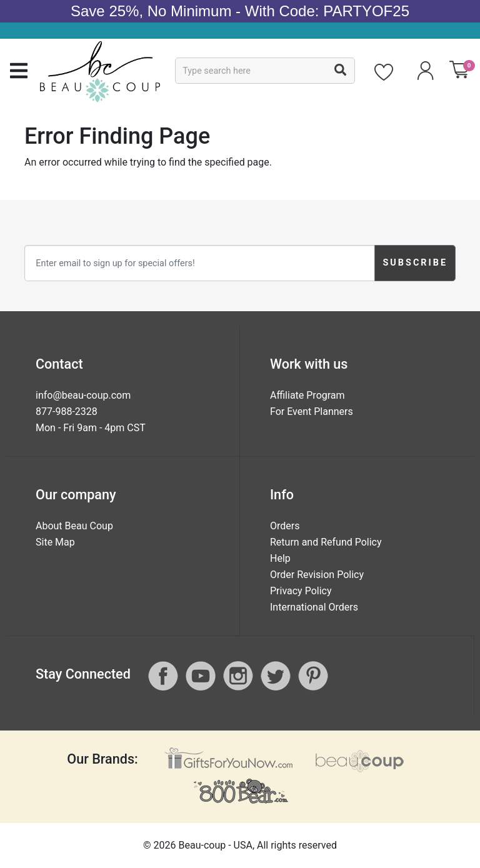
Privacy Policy (301, 591)
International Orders (314, 607)
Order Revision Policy (317, 575)
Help (280, 558)
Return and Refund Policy (326, 542)
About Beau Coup (74, 526)
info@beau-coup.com (83, 395)
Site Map (55, 542)
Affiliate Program (307, 395)
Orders (285, 526)
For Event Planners (312, 412)
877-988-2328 (67, 412)
